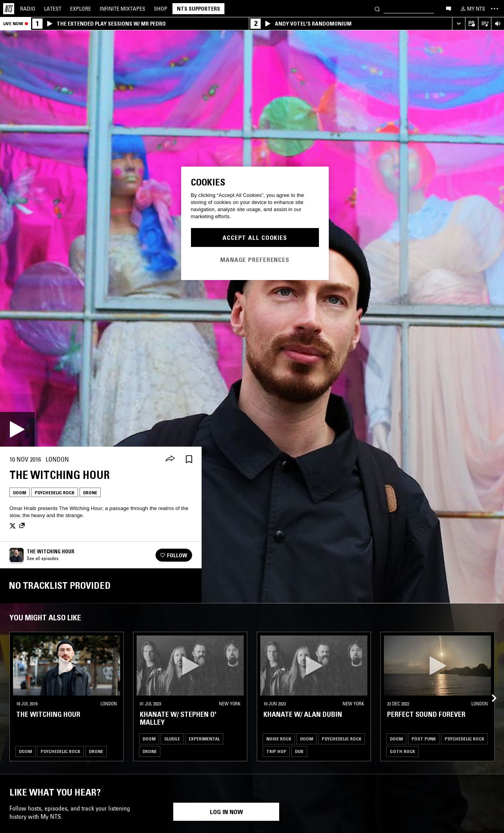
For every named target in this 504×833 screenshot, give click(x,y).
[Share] (170, 459)
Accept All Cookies (255, 237)
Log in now (226, 812)
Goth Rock (402, 751)
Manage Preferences (255, 260)
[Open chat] (448, 8)
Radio (28, 9)
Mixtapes (122, 9)
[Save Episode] (189, 459)
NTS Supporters (198, 9)
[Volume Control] (498, 24)
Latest (53, 9)
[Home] (9, 9)
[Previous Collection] (489, 689)
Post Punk (424, 739)
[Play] (17, 429)
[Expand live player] (459, 24)
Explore (81, 9)
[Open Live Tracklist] (485, 24)
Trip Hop (276, 751)
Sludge (172, 739)
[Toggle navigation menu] (495, 9)
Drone (90, 493)
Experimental (204, 739)
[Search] (377, 8)
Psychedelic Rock (55, 493)
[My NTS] (472, 9)
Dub (299, 751)
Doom (19, 493)
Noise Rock (279, 739)
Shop (161, 9)
